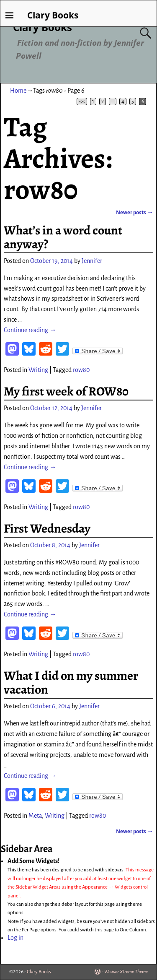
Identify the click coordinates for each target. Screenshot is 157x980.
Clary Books (42, 27)
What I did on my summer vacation (71, 682)
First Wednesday (47, 528)
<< (82, 101)
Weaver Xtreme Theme (126, 972)
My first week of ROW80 (66, 391)
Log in (15, 938)
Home (18, 91)
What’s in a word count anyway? (63, 237)
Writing (38, 370)
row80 (81, 370)
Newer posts (134, 212)
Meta (35, 816)
